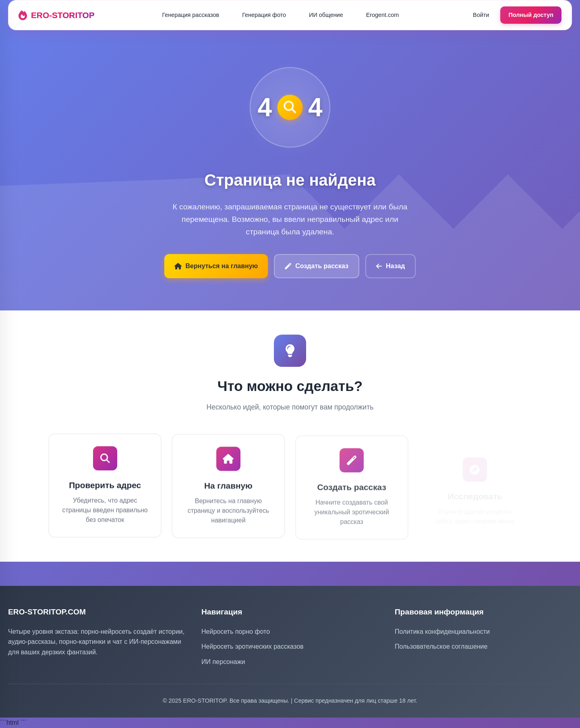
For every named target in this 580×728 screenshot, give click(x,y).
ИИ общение (326, 15)
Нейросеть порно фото (236, 632)
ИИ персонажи (223, 662)
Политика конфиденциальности (442, 632)
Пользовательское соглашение (441, 646)
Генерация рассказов (191, 15)
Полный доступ (531, 15)
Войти (481, 15)
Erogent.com (383, 15)
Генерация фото (264, 15)
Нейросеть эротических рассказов (253, 646)
